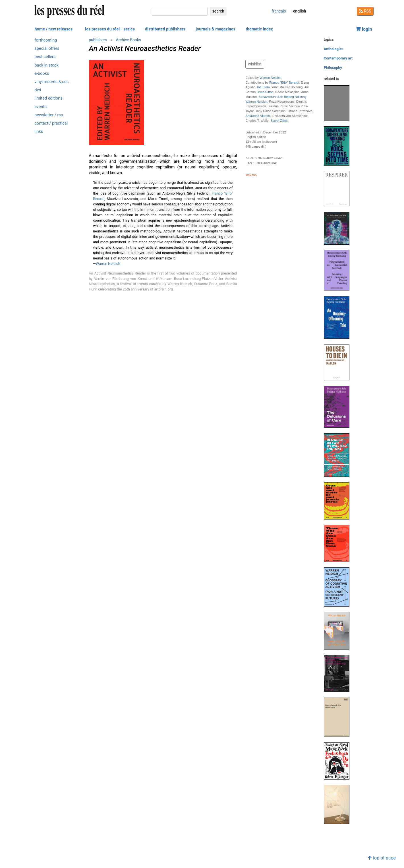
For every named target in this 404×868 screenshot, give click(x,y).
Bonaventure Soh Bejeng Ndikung (282, 97)
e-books (42, 74)
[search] (180, 11)
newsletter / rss (49, 115)
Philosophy (333, 68)
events (41, 107)
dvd (38, 90)
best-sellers (45, 57)
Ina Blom (263, 87)
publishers (98, 40)
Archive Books (128, 40)
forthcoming (46, 40)
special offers (47, 49)
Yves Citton (265, 92)
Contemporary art (338, 58)
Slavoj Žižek (279, 121)
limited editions (49, 98)
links (39, 132)
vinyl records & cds (52, 82)
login (364, 29)
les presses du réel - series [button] (110, 29)
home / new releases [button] (54, 29)
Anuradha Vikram (258, 116)
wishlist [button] (255, 64)
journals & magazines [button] (216, 29)
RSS (365, 11)
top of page (382, 858)
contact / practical (51, 123)
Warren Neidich (108, 264)
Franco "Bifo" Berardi (284, 83)
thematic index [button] (259, 29)
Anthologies (334, 49)
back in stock (47, 65)
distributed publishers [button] (165, 29)
